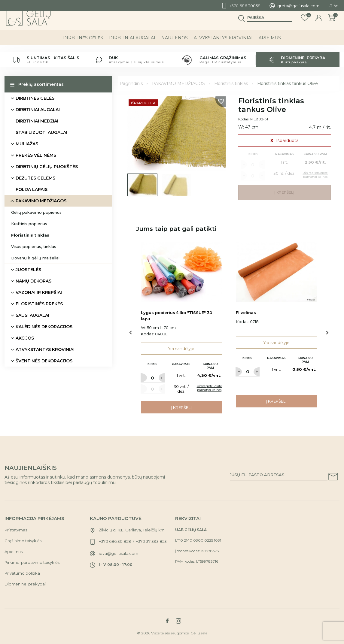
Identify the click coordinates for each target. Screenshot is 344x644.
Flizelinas (246, 313)
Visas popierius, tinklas (34, 246)
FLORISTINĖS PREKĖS (39, 304)
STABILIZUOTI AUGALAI (41, 132)
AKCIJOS (25, 338)
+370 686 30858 (245, 6)
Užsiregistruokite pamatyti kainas (209, 388)
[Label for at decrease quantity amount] (144, 378)
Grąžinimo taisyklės (23, 541)
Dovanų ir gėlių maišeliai (35, 258)
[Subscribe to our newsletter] (333, 478)
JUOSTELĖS (28, 270)
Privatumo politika (22, 573)
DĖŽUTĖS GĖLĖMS (35, 178)
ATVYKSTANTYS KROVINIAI (223, 45)
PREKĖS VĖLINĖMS (36, 155)
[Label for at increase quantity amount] (162, 378)
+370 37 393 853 (151, 541)
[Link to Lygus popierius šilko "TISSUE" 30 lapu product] (181, 272)
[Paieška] (269, 24)
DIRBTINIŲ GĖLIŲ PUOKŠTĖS (47, 167)
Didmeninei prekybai (25, 584)
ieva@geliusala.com (119, 553)
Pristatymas (16, 530)
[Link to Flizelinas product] (276, 272)
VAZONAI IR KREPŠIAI (39, 292)
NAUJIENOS (175, 45)
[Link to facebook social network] (167, 621)
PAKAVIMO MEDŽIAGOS (41, 201)
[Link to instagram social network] (178, 621)
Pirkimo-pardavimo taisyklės (32, 562)
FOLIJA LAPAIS (32, 189)
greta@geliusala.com (298, 6)
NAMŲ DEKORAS (33, 281)
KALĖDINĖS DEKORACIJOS (44, 327)
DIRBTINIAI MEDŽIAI (37, 121)
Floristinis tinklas (30, 235)
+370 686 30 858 (115, 541)
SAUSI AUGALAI (32, 315)
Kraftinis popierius (29, 224)
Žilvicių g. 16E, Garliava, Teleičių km (132, 530)
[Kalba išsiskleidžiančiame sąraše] (334, 6)
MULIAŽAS (27, 144)
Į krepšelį (181, 407)
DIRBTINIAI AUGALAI (132, 45)
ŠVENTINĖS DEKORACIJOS (44, 361)
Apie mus (270, 45)
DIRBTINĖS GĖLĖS (83, 45)
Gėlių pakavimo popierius (36, 212)
